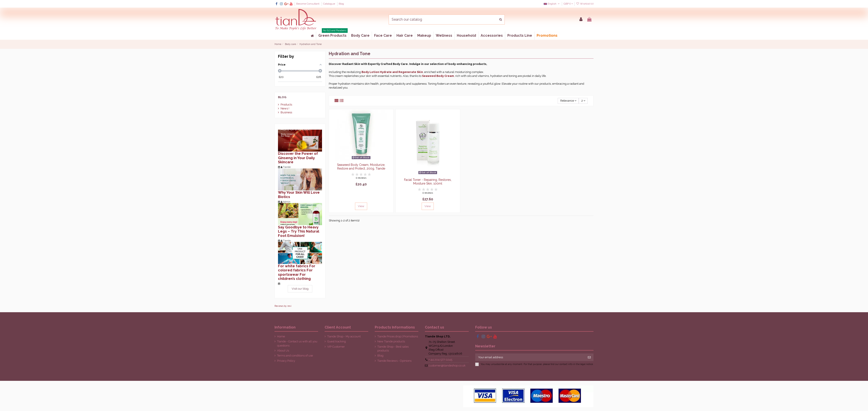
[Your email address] (530, 357)
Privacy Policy (286, 361)
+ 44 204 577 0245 (440, 360)
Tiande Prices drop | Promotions (398, 336)
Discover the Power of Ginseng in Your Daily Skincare (298, 158)
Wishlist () (585, 4)
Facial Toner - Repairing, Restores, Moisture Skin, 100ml (428, 182)
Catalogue (329, 4)
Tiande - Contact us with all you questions (297, 343)
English (552, 4)
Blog (341, 4)
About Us (283, 351)
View (361, 206)
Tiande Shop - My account (344, 336)
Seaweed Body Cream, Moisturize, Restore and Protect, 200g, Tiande (361, 167)
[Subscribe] (589, 357)
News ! (285, 108)
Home (281, 336)
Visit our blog (300, 289)
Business (286, 112)
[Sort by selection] (568, 101)
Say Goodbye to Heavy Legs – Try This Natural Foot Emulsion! (299, 231)
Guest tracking (337, 341)
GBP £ (568, 4)
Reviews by (283, 306)
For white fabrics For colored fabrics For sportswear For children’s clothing (297, 272)
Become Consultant (308, 4)
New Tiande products (391, 341)
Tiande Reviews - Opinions (394, 361)
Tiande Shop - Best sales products (393, 349)
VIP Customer (336, 347)
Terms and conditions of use (295, 356)
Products (286, 105)
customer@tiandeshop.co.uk (447, 366)
